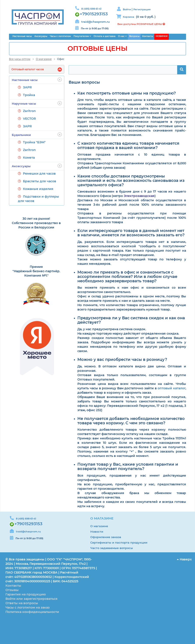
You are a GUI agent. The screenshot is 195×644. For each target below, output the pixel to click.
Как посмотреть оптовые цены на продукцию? (127, 93)
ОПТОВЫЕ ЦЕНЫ (97, 48)
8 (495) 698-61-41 (91, 9)
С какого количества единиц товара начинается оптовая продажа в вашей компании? (128, 146)
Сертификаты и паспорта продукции (119, 542)
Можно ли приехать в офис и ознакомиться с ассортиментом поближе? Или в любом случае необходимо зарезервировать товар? (127, 277)
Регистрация (142, 9)
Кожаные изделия (38, 189)
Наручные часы (37, 103)
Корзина (129, 17)
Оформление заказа (106, 537)
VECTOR (29, 119)
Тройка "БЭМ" (34, 142)
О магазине (99, 526)
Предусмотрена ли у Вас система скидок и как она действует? (131, 320)
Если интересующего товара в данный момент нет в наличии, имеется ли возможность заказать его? (131, 233)
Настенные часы (37, 80)
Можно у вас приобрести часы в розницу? (122, 360)
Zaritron (29, 111)
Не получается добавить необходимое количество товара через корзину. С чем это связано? (131, 421)
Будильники (37, 135)
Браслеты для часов (40, 181)
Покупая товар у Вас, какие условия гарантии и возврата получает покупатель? (128, 467)
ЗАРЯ (27, 87)
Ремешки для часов (39, 174)
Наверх (184, 559)
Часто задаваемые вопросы (112, 548)
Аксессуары (37, 166)
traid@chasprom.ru (96, 22)
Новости (97, 532)
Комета (29, 158)
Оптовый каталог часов (28, 69)
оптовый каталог (171, 388)
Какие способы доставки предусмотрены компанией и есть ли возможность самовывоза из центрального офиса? (131, 181)
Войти (127, 9)
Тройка (29, 95)
